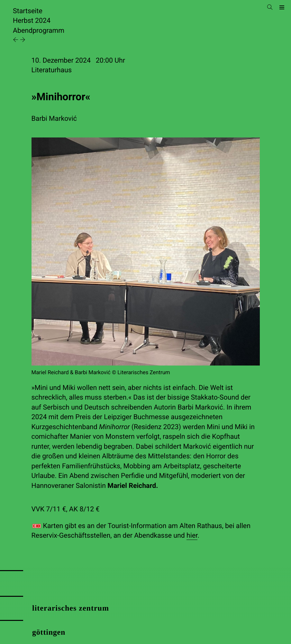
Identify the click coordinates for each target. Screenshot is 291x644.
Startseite (28, 11)
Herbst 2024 (32, 21)
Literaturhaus (52, 70)
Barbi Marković (54, 119)
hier (192, 536)
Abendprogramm (39, 31)
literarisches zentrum (71, 608)
